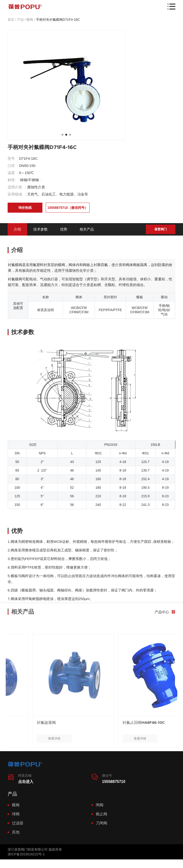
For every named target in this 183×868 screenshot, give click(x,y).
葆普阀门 (161, 229)
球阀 (16, 814)
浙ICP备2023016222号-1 (26, 854)
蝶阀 (30, 20)
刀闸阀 (102, 823)
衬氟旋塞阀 (84, 738)
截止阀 (102, 814)
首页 (11, 20)
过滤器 (18, 823)
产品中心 (165, 596)
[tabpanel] (66, 85)
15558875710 (114, 782)
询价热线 (25, 208)
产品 (20, 20)
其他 (16, 832)
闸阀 (100, 805)
